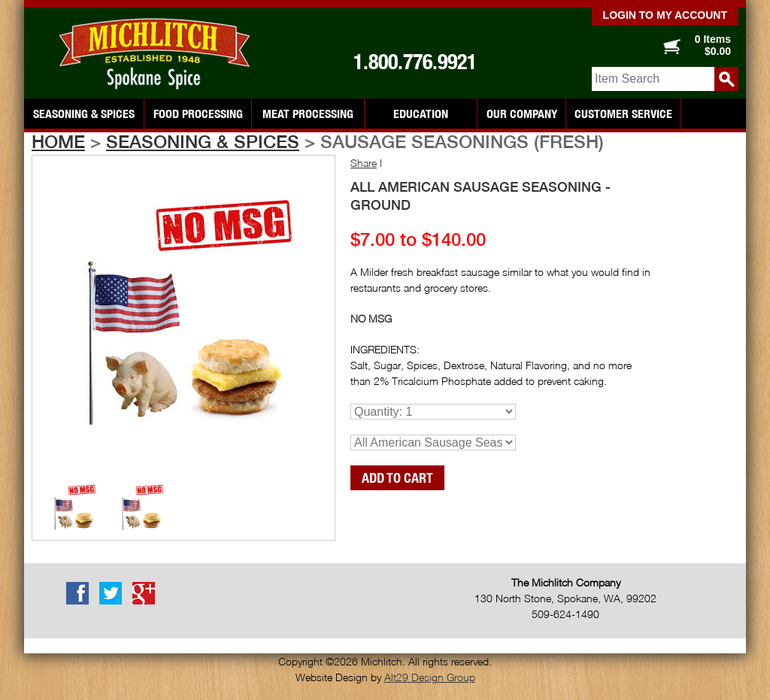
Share (364, 163)
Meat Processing (308, 114)
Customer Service (623, 114)
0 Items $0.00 (713, 45)
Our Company (522, 114)
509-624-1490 (565, 614)
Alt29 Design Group (430, 677)
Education (421, 114)
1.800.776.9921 (415, 62)
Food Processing (198, 114)
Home (58, 141)
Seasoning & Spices (84, 114)
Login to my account (665, 15)
